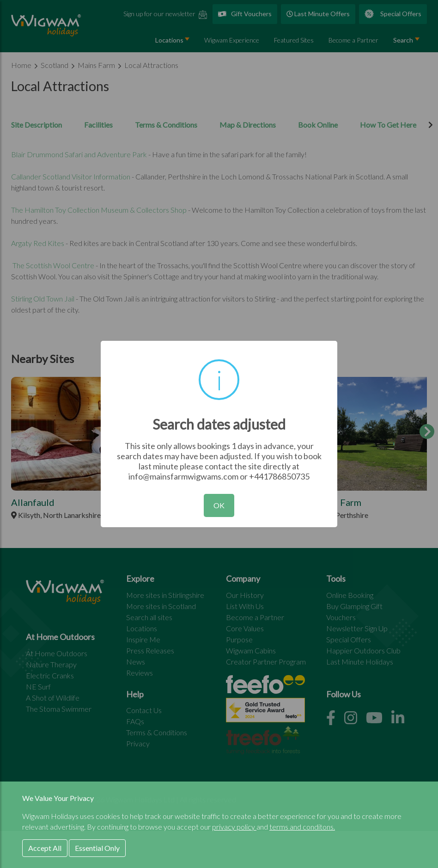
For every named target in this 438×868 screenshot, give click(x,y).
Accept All (45, 848)
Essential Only (97, 848)
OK (219, 505)
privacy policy (234, 827)
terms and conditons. (302, 827)
